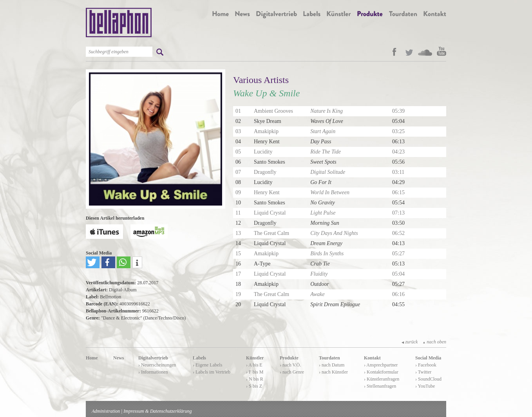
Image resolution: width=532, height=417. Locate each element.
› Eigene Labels (207, 365)
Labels (199, 358)
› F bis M (255, 372)
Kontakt (372, 358)
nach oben (434, 342)
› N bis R (255, 379)
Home (92, 358)
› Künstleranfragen (382, 379)
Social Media (428, 358)
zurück (410, 342)
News (119, 358)
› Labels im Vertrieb (212, 372)
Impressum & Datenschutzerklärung (157, 411)
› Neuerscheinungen (157, 365)
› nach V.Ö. (290, 365)
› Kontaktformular (381, 372)
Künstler (255, 358)
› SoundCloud (428, 379)
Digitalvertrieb (153, 358)
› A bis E (254, 365)
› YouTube (425, 386)
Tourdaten (329, 358)
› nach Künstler (333, 372)
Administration (106, 411)
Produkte (289, 358)
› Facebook (426, 365)
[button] (93, 262)
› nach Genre (292, 372)
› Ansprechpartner (381, 365)
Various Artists (261, 80)
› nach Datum (332, 365)
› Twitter (423, 372)
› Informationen (153, 372)
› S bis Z (254, 386)
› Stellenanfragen (380, 386)
